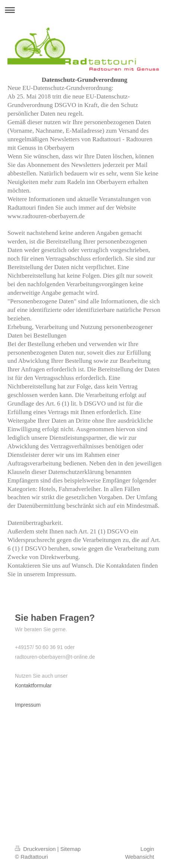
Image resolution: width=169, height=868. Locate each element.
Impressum (28, 705)
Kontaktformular (33, 685)
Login (147, 849)
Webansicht (140, 857)
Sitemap (71, 849)
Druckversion (36, 849)
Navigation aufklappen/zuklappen (84, 10)
